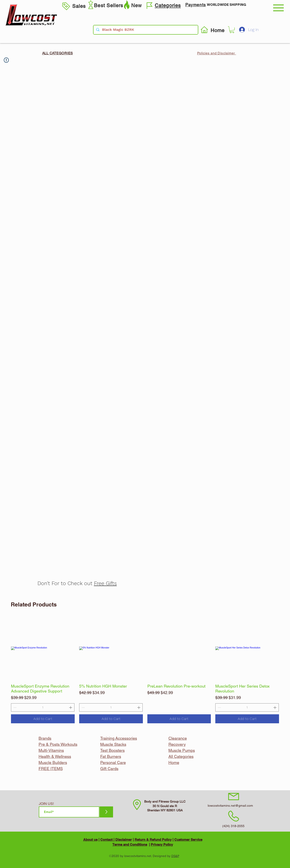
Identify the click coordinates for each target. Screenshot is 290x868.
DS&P (175, 856)
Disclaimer (124, 840)
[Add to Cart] (43, 719)
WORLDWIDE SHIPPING (226, 5)
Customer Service (188, 840)
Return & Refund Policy (153, 840)
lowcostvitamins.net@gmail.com (230, 806)
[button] (278, 8)
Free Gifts (105, 583)
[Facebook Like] (217, 362)
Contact (107, 840)
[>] (106, 812)
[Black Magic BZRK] (145, 30)
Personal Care (113, 763)
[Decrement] (14, 707)
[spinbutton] (43, 707)
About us (90, 840)
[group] (145, 670)
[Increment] (71, 707)
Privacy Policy (162, 845)
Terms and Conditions (130, 845)
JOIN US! (46, 804)
